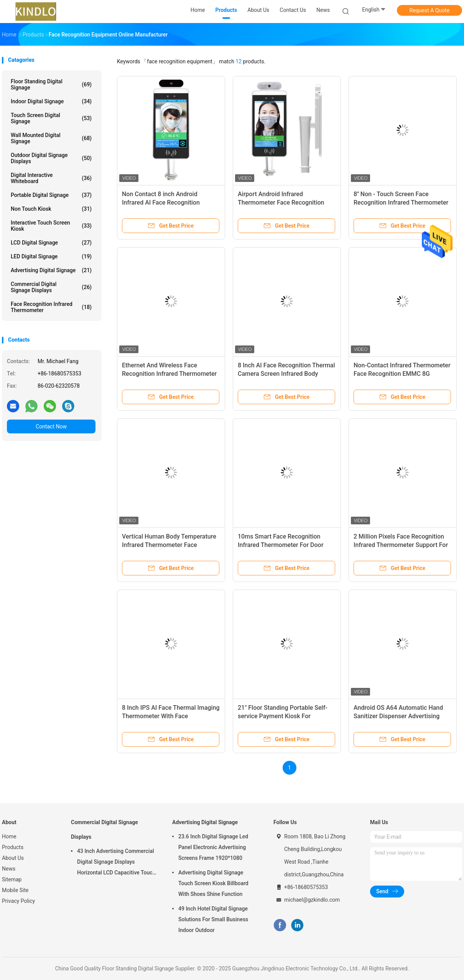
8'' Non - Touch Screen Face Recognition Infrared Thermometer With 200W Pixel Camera (401, 202)
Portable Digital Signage (51, 195)
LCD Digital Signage (51, 243)
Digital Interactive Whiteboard (51, 178)
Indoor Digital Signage (51, 101)
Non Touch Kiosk (51, 209)
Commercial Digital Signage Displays (51, 287)
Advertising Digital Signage (51, 270)
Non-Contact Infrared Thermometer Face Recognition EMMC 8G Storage (402, 374)
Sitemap (12, 879)
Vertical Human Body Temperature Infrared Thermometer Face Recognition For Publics (169, 545)
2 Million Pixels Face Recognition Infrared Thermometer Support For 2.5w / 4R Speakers (401, 545)
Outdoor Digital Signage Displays (51, 158)
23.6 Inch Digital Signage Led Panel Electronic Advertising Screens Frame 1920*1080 (213, 847)
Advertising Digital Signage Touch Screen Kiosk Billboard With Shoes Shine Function (213, 883)
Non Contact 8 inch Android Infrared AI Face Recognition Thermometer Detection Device (165, 202)
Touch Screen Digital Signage (51, 118)
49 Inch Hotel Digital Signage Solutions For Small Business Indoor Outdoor (213, 919)
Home (9, 836)
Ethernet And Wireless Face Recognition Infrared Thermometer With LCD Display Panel (169, 374)
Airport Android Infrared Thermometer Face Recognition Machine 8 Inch (281, 202)
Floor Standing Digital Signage (51, 84)
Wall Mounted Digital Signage (51, 138)
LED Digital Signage (51, 256)
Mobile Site (15, 890)
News (9, 869)
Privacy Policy (18, 901)
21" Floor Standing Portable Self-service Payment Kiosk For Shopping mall (283, 716)
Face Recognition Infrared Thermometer (51, 307)
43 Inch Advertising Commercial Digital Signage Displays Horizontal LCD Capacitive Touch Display (116, 863)
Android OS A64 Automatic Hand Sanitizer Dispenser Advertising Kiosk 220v (398, 716)
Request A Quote (429, 10)
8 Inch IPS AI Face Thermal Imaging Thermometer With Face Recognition (171, 716)
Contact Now (51, 426)
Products (13, 847)
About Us (13, 858)
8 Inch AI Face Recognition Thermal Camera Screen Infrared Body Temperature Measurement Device (286, 374)
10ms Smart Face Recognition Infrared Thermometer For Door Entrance (281, 545)
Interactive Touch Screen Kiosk (51, 226)
